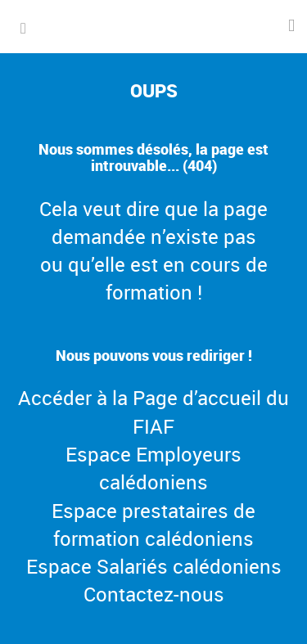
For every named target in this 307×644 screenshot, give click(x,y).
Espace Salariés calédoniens (154, 566)
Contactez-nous (154, 594)
